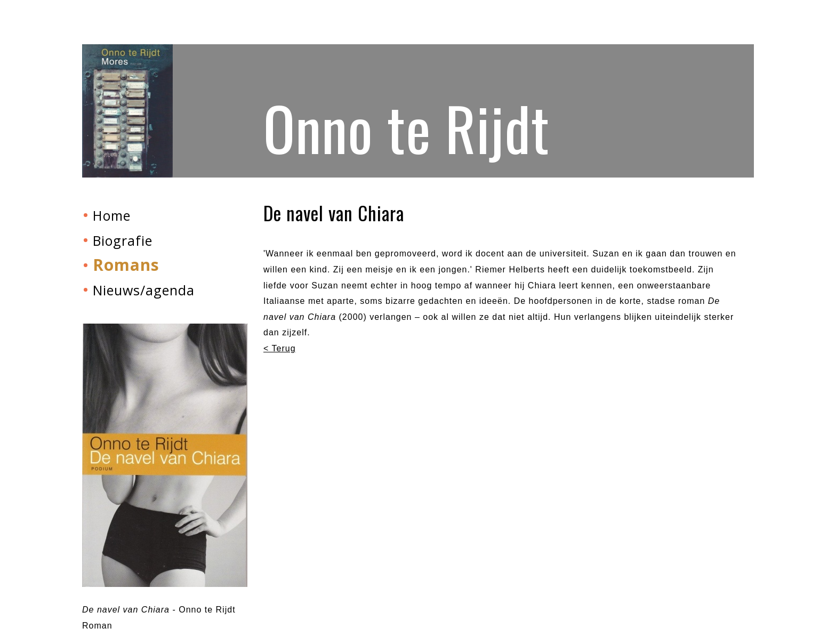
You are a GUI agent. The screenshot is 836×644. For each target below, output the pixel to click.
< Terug (280, 348)
